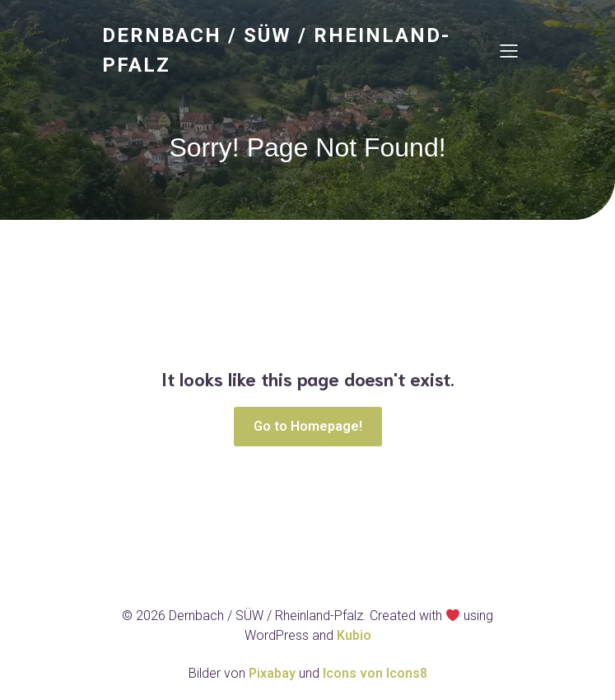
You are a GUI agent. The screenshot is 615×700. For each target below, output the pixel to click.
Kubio (354, 635)
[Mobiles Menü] (510, 50)
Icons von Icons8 (375, 673)
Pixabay (274, 673)
